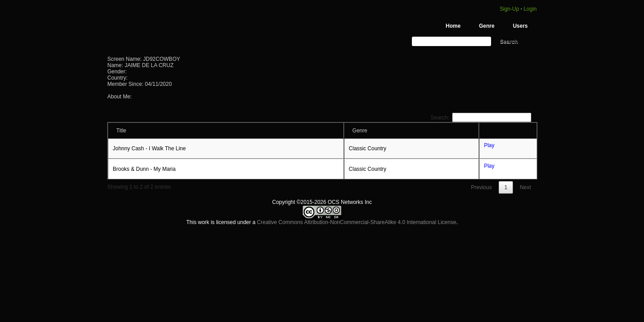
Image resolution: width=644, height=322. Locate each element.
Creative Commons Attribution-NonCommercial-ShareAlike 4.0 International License (357, 222)
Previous (481, 187)
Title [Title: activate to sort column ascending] (121, 131)
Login (530, 9)
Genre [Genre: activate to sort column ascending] (360, 131)
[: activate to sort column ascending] (508, 131)
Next (525, 187)
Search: (481, 117)
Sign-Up (509, 9)
